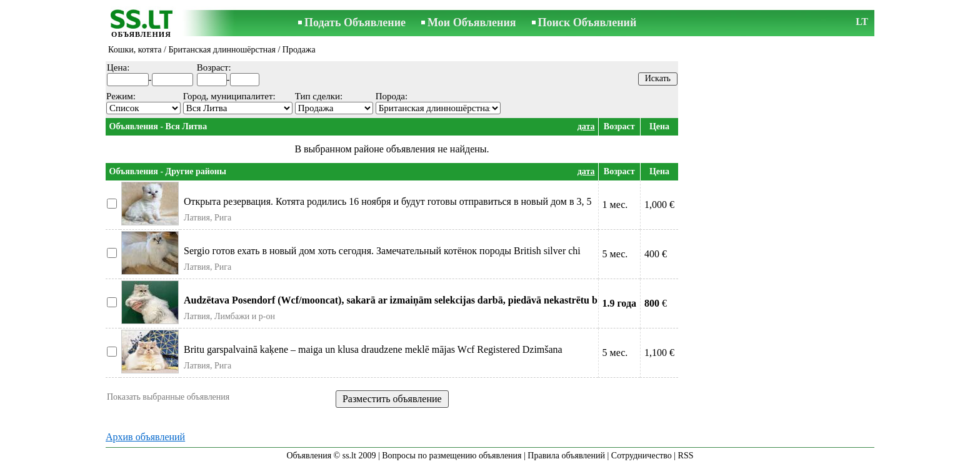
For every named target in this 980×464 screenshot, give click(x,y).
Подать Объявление (355, 22)
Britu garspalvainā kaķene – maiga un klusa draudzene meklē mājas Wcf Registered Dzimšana (373, 349)
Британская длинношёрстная (222, 50)
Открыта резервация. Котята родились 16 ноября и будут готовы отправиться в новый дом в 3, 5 (387, 201)
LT (862, 22)
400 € (656, 254)
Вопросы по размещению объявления (452, 456)
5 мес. (615, 254)
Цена (659, 126)
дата (586, 126)
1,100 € (659, 353)
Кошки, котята (135, 50)
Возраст (619, 126)
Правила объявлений (566, 456)
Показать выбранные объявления (168, 397)
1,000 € (659, 205)
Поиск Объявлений (587, 22)
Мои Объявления (472, 22)
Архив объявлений (145, 437)
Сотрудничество (642, 456)
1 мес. (615, 205)
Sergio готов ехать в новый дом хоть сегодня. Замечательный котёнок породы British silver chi (382, 251)
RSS (686, 456)
